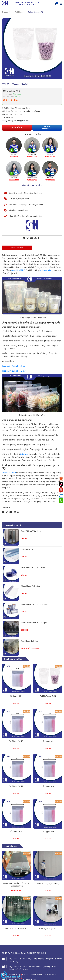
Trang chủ (6, 12)
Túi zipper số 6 (48, 832)
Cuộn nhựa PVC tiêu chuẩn (33, 568)
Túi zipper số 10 (16, 741)
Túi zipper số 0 (48, 786)
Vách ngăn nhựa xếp (48, 929)
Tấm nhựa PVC (28, 549)
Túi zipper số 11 (16, 786)
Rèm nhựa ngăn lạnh (30, 641)
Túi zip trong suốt (48, 696)
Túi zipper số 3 (48, 741)
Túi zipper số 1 (16, 696)
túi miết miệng (47, 270)
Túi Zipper (19, 12)
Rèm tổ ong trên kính (31, 531)
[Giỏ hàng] (56, 4)
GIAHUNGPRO (18, 270)
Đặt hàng (17, 128)
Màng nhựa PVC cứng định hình (35, 604)
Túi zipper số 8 (16, 831)
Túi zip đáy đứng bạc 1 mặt (14, 366)
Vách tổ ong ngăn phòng (48, 883)
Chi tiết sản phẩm (17, 248)
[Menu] (61, 4)
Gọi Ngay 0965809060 (47, 128)
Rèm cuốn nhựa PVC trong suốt (35, 623)
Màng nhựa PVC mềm (30, 586)
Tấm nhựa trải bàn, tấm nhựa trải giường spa (16, 885)
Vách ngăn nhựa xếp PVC (16, 928)
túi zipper (24, 454)
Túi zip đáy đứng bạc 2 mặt (14, 371)
